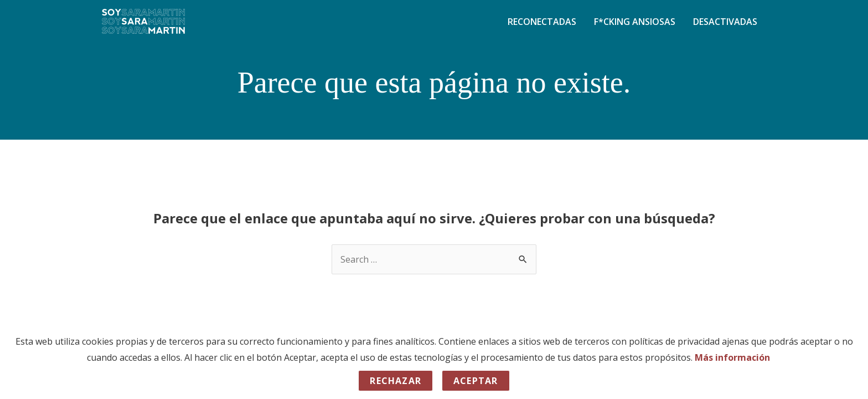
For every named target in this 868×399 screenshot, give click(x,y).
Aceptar (476, 381)
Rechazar (396, 381)
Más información (732, 357)
